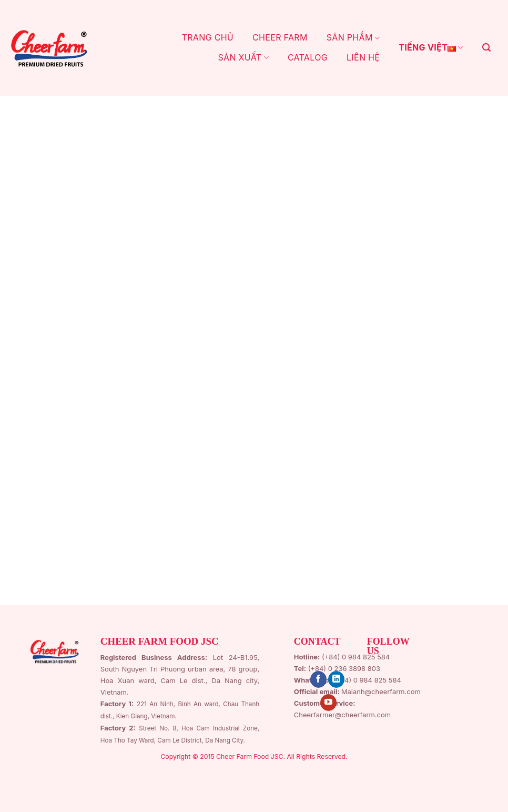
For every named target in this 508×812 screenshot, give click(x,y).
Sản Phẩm (353, 37)
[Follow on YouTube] (328, 703)
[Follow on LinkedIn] (336, 679)
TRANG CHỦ (208, 37)
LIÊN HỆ (363, 57)
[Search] (486, 48)
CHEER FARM (280, 37)
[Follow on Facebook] (318, 679)
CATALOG (308, 57)
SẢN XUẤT (243, 57)
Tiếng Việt (431, 48)
